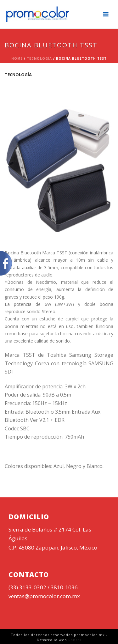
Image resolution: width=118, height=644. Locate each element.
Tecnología (39, 58)
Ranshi (75, 640)
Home (17, 58)
